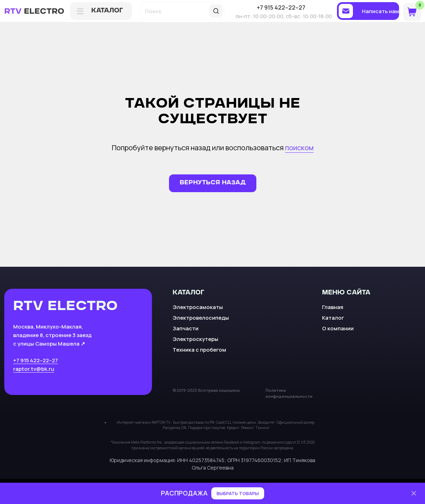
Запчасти (186, 328)
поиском (299, 148)
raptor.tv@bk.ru (34, 369)
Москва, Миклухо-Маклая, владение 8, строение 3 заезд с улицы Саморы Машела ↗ (52, 335)
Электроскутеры (195, 339)
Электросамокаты (198, 307)
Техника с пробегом (199, 349)
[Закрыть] (414, 494)
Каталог (333, 318)
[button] (368, 11)
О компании (338, 328)
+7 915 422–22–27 (36, 360)
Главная (333, 307)
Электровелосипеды (201, 318)
